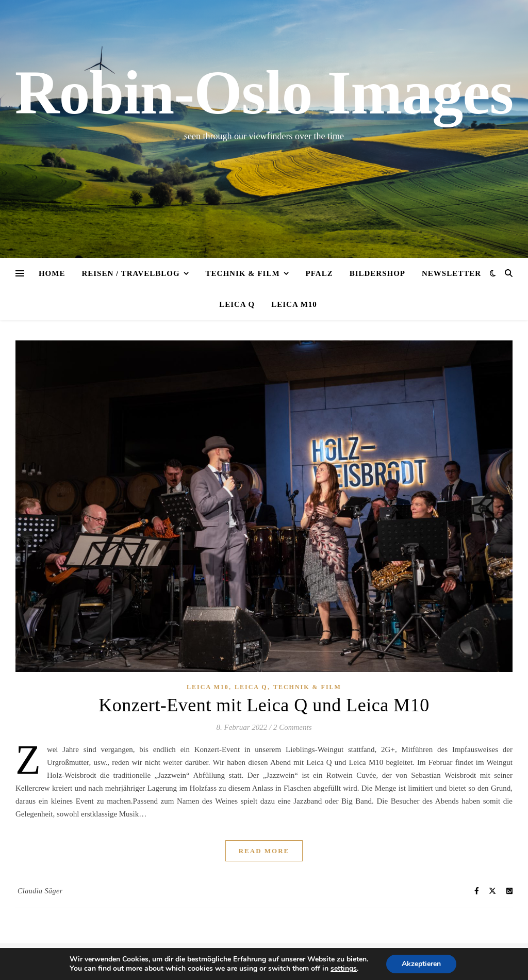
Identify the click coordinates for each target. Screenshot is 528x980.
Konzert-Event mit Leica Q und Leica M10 (264, 705)
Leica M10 (294, 304)
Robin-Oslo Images (264, 93)
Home (52, 273)
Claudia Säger (40, 891)
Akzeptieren (421, 964)
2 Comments (293, 727)
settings (344, 969)
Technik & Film (243, 273)
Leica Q (237, 304)
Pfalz (319, 273)
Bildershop (377, 273)
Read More (264, 851)
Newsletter (451, 273)
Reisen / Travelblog (130, 273)
